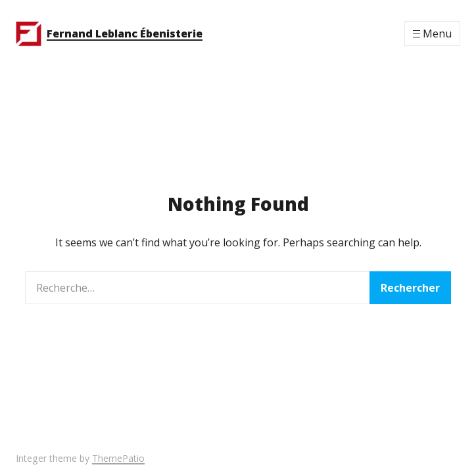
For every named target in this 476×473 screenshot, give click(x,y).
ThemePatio (118, 458)
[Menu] (432, 34)
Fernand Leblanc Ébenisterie (125, 34)
